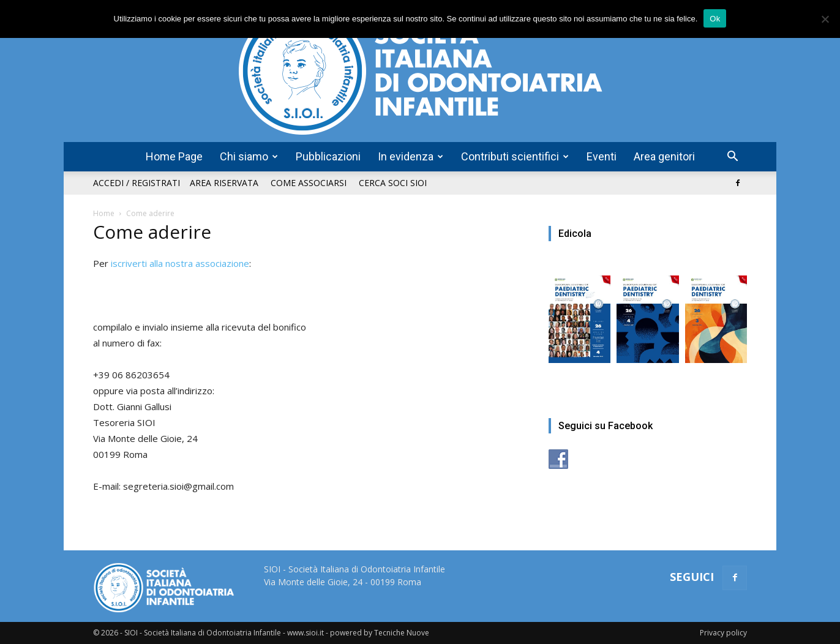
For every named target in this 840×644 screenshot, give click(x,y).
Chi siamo (249, 156)
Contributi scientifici (515, 156)
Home (104, 213)
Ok (715, 19)
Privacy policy (723, 633)
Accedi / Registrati (137, 183)
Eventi (602, 156)
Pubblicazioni (328, 156)
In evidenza (411, 156)
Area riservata (224, 183)
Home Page (174, 156)
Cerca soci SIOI (393, 183)
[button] (732, 158)
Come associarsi (309, 183)
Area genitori (664, 156)
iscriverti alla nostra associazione (180, 263)
